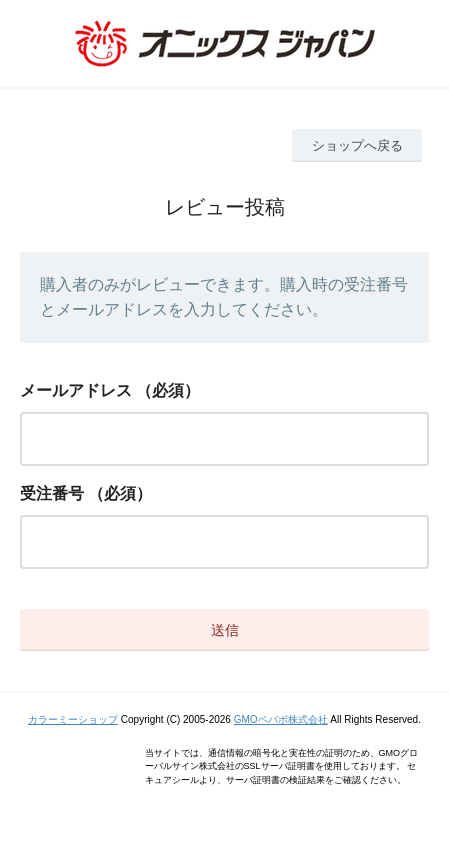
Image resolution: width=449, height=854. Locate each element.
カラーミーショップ (73, 719)
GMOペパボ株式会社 (281, 719)
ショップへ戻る (357, 145)
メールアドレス (76, 390)
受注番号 (52, 493)
